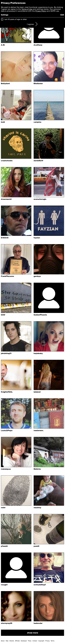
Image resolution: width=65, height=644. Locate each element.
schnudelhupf (40, 585)
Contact (35, 641)
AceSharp (38, 45)
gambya (37, 276)
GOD (3, 315)
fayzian (37, 238)
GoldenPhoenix (40, 315)
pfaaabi (4, 546)
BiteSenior (38, 84)
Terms (53, 641)
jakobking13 (6, 353)
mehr (3, 508)
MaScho (37, 469)
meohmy (37, 508)
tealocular (38, 623)
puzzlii (36, 546)
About (3, 641)
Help (7, 641)
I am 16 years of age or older (15, 19)
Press (30, 641)
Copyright (41, 641)
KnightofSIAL (7, 392)
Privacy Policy (41, 11)
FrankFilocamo (7, 276)
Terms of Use (27, 9)
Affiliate (17, 641)
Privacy (47, 641)
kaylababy (38, 353)
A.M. (3, 45)
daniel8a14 (38, 161)
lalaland (37, 392)
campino (37, 122)
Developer (24, 641)
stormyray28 (7, 623)
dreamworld (6, 199)
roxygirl (4, 585)
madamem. (39, 431)
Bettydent (5, 84)
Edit (62, 15)
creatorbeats (7, 161)
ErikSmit (5, 238)
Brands (12, 641)
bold (3, 122)
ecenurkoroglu (40, 199)
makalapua (6, 469)
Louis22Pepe (7, 431)
